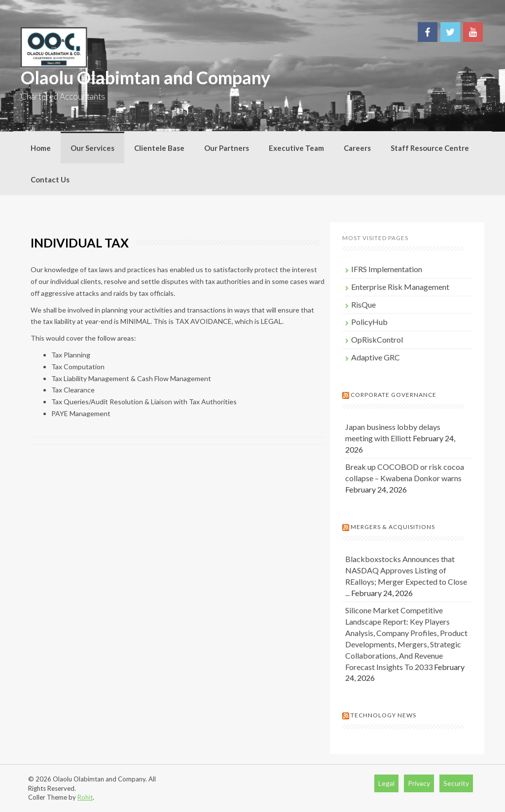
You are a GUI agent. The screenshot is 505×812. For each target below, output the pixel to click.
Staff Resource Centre (430, 148)
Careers (357, 148)
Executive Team (296, 148)
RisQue (363, 304)
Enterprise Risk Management (400, 287)
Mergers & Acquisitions (393, 527)
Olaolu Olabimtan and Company (145, 77)
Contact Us (50, 179)
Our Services (92, 148)
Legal (386, 783)
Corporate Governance (394, 395)
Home (41, 148)
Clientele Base (159, 148)
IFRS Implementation (387, 269)
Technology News (383, 715)
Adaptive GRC (376, 357)
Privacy (419, 783)
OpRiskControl (377, 339)
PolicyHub (369, 322)
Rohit (85, 797)
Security (456, 783)
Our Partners (227, 148)
